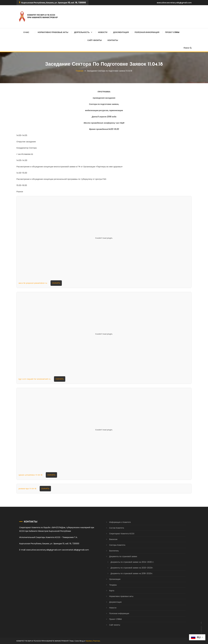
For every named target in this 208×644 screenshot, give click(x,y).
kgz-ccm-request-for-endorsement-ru (35, 379)
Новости (103, 32)
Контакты (113, 40)
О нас (26, 32)
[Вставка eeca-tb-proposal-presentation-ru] (104, 238)
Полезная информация (147, 32)
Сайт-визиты (95, 40)
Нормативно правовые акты (53, 32)
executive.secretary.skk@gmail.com (174, 3)
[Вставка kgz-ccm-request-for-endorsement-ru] (104, 334)
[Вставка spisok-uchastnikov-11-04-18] (104, 430)
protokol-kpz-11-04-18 (27, 488)
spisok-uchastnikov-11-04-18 (30, 475)
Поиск (188, 48)
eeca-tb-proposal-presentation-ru (33, 283)
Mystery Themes (93, 641)
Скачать (56, 283)
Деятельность (82, 32)
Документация (121, 32)
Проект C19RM (172, 32)
